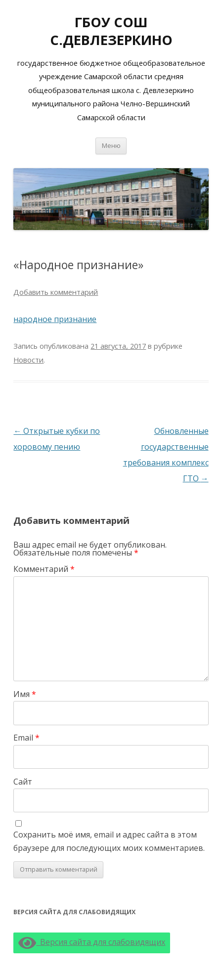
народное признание (55, 319)
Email (26, 738)
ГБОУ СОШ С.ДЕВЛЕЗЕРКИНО (111, 31)
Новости (28, 360)
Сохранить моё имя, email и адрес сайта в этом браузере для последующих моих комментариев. (109, 841)
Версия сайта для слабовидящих (92, 942)
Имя (25, 694)
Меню (111, 146)
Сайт (23, 782)
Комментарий (44, 569)
